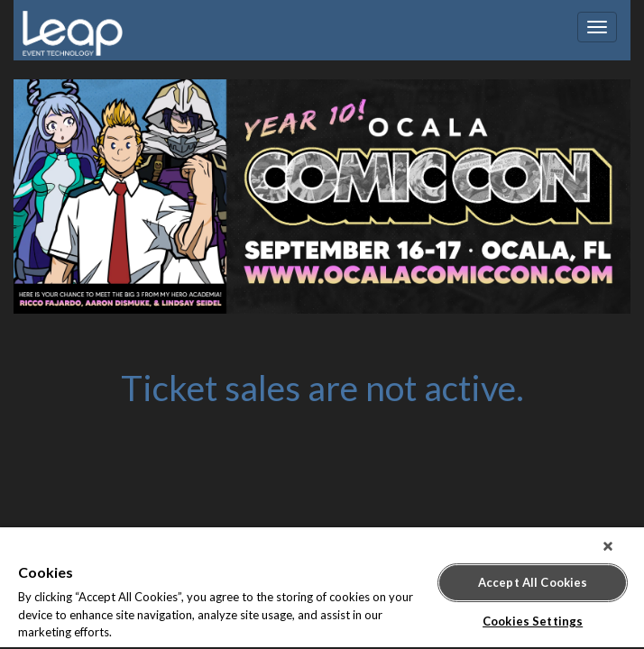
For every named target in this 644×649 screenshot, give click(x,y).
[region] (322, 588)
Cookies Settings (533, 614)
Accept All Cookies (533, 575)
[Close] (621, 546)
